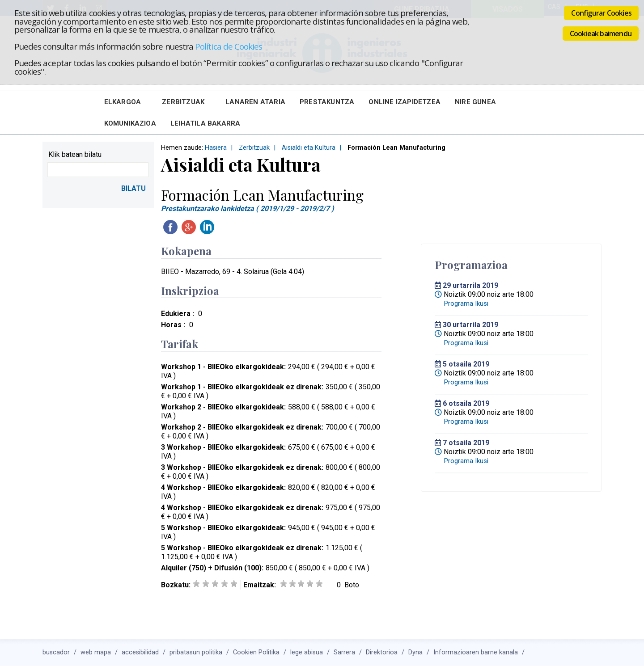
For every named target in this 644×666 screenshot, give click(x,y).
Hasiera (216, 148)
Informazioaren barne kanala (476, 652)
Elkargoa (123, 102)
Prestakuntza (327, 102)
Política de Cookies (229, 46)
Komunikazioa (130, 123)
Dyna (415, 652)
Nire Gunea (475, 102)
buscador (56, 652)
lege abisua (307, 652)
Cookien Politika (256, 652)
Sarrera (344, 652)
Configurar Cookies (601, 13)
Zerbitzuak (183, 102)
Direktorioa (382, 652)
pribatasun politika (196, 652)
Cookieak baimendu (601, 34)
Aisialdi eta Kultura (309, 148)
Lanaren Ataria (255, 102)
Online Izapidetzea (405, 102)
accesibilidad (140, 652)
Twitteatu (225, 227)
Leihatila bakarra (205, 123)
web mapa (96, 652)
